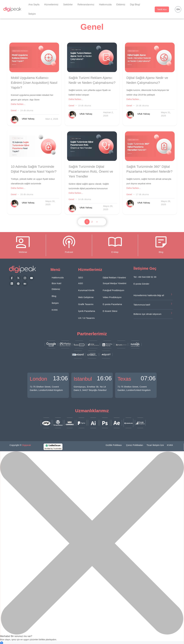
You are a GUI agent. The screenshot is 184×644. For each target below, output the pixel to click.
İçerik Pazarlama (87, 311)
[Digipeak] (12, 9)
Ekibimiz (121, 5)
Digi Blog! (135, 5)
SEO (81, 278)
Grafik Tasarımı (86, 304)
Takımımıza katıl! (142, 305)
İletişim (32, 14)
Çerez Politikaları (135, 445)
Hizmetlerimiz (51, 5)
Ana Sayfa (34, 5)
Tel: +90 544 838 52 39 (145, 277)
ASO (81, 283)
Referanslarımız (86, 5)
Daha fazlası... (18, 104)
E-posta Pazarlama (112, 304)
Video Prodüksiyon (112, 297)
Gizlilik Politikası (114, 445)
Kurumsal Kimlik (86, 290)
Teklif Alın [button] (162, 9)
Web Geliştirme (86, 297)
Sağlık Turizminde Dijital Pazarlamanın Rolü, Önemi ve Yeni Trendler (91, 171)
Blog (54, 296)
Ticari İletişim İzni (155, 445)
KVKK (55, 310)
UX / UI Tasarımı (86, 318)
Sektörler (68, 5)
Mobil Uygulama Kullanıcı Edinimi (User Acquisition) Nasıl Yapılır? (34, 83)
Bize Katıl (57, 283)
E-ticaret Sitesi (110, 311)
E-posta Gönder (141, 284)
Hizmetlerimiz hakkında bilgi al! (149, 295)
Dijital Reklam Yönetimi (114, 278)
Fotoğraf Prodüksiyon (113, 290)
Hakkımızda (105, 5)
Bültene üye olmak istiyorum (148, 314)
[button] (178, 9)
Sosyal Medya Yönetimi (115, 283)
